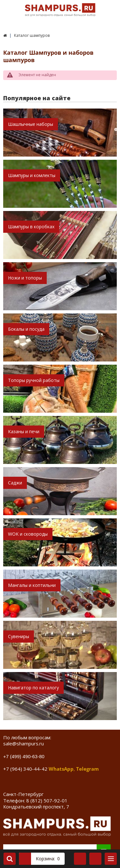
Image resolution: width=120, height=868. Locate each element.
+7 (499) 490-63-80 (24, 756)
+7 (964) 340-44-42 (25, 769)
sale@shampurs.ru (24, 743)
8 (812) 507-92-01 (47, 800)
